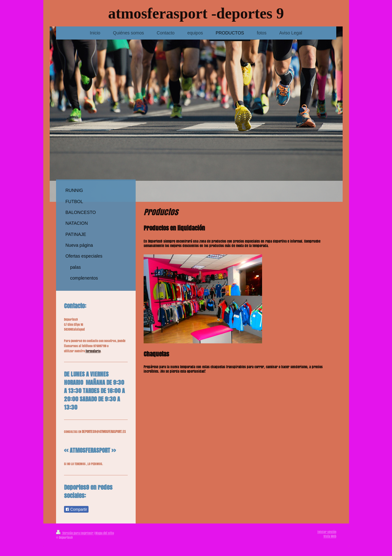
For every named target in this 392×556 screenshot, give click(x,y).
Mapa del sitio (105, 533)
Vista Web (330, 536)
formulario (93, 351)
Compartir (76, 509)
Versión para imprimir (75, 533)
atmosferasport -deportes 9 (196, 13)
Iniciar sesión (327, 532)
